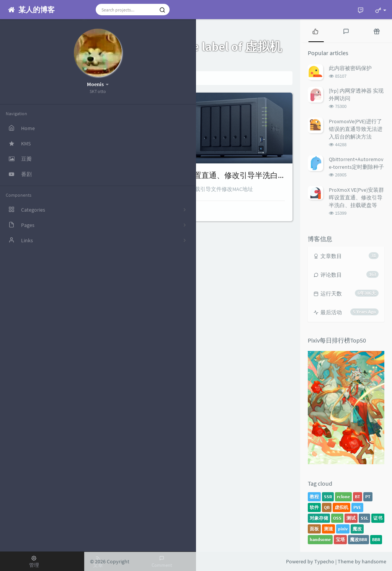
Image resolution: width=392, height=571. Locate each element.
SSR (328, 497)
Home (108, 78)
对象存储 (319, 518)
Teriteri (114, 210)
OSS (337, 518)
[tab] (315, 31)
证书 (378, 518)
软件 (314, 507)
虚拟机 (341, 507)
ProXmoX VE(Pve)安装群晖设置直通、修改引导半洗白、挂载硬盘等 (212, 175)
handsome (320, 539)
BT (358, 497)
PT (368, 497)
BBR (376, 539)
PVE (357, 507)
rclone (343, 497)
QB (327, 507)
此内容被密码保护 (350, 68)
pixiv (343, 529)
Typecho (324, 561)
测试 (351, 518)
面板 (314, 529)
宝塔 (340, 539)
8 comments (183, 210)
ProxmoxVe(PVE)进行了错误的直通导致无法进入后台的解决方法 (356, 129)
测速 (328, 529)
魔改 (357, 529)
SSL (364, 518)
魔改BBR (359, 539)
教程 (314, 497)
